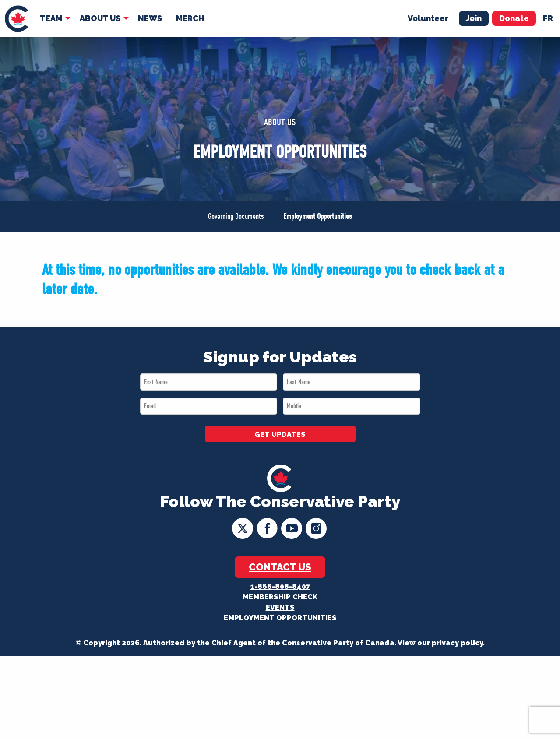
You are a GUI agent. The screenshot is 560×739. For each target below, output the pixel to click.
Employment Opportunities (318, 216)
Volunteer (428, 18)
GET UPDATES (280, 435)
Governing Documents (236, 216)
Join (474, 18)
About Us (100, 18)
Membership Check (280, 597)
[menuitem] (16, 19)
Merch (190, 18)
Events (280, 607)
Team (51, 18)
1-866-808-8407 (280, 586)
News (150, 18)
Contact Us (280, 567)
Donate (514, 18)
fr (548, 18)
